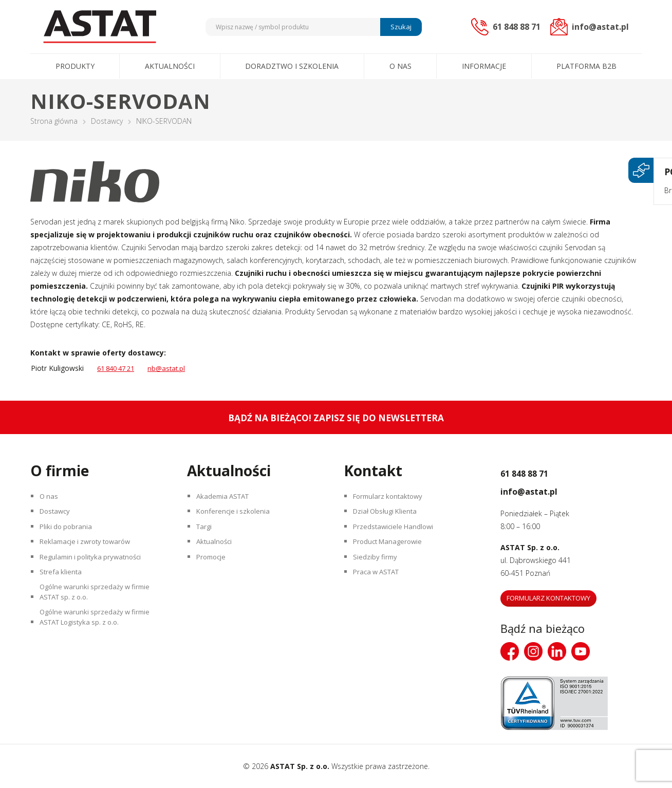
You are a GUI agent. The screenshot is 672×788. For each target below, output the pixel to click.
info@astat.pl (543, 490)
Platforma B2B (586, 66)
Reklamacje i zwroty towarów (90, 552)
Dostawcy (107, 121)
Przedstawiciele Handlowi (397, 534)
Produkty (75, 66)
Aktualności (170, 66)
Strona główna (54, 121)
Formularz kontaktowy (392, 498)
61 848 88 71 (538, 472)
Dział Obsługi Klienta (389, 516)
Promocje (214, 570)
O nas (400, 66)
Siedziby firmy (377, 570)
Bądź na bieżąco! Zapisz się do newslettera (336, 417)
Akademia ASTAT (227, 498)
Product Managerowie (391, 552)
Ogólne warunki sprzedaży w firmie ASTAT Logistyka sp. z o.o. (99, 643)
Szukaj (399, 27)
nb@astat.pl (173, 368)
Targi (206, 534)
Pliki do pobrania (69, 534)
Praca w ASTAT (380, 588)
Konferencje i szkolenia (236, 516)
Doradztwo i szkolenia (292, 66)
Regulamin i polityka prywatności (95, 570)
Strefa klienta (63, 588)
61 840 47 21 (119, 368)
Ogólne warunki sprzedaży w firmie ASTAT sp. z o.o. (99, 612)
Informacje (484, 66)
